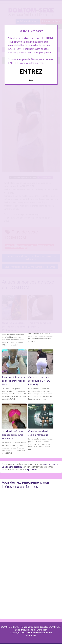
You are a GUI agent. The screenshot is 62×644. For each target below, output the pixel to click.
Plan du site (31, 635)
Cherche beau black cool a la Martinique (38, 433)
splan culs (32, 469)
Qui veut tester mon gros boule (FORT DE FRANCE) (39, 381)
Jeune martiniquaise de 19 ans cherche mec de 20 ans (14, 381)
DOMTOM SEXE (10, 627)
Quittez (31, 80)
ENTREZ (31, 71)
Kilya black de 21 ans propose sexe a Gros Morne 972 (12, 435)
